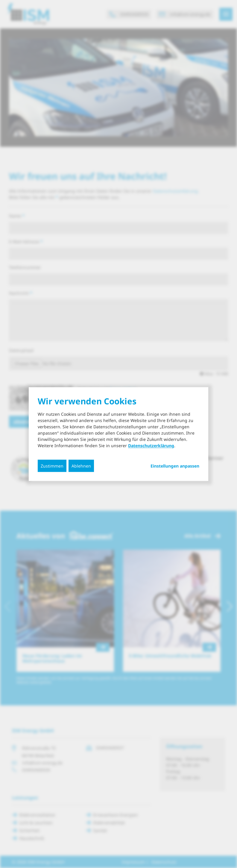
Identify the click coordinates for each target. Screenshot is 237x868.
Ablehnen (81, 466)
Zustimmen (52, 466)
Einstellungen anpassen (175, 466)
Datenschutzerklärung (151, 445)
